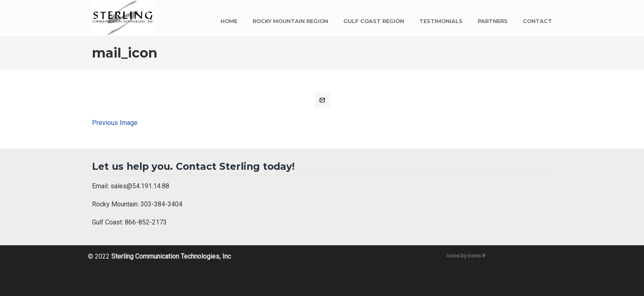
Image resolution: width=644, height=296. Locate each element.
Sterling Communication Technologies (123, 18)
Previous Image (115, 123)
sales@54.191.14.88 (140, 186)
